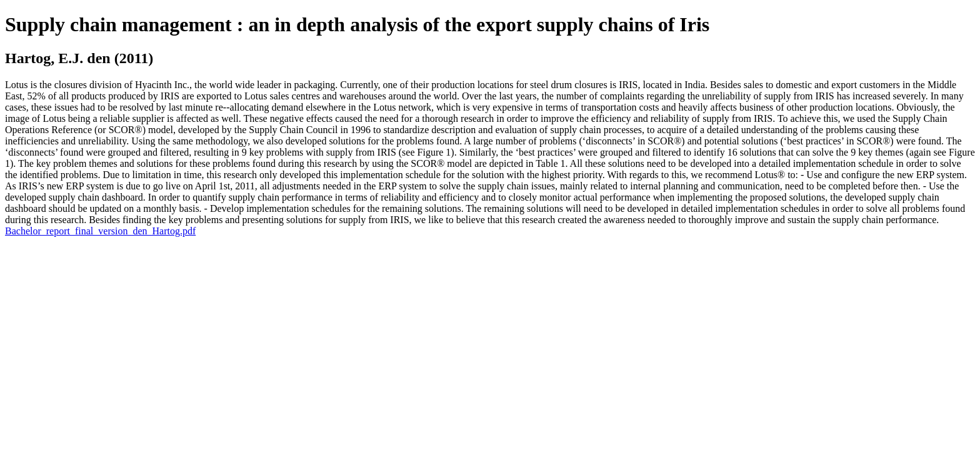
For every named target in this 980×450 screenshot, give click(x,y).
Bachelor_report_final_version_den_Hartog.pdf (100, 231)
